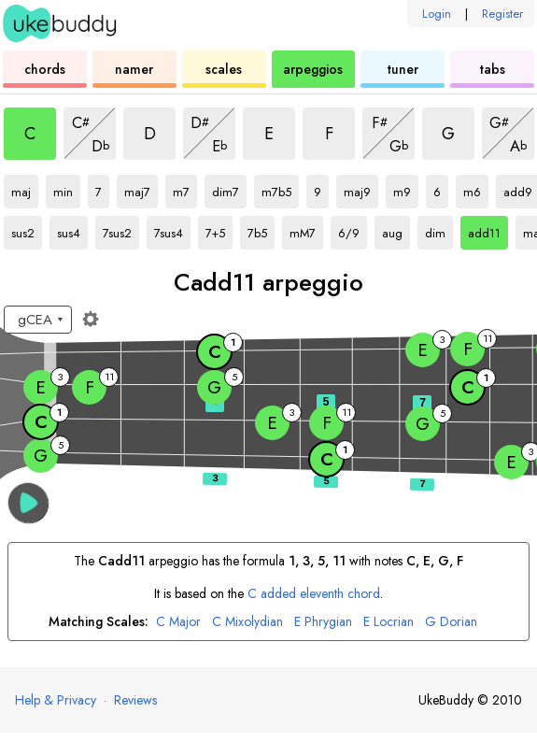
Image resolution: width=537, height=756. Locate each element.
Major (178, 622)
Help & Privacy (56, 700)
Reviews (135, 700)
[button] (28, 503)
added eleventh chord (314, 593)
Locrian (389, 622)
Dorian (451, 622)
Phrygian (323, 622)
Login (437, 14)
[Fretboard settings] (91, 319)
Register (502, 14)
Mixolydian (247, 622)
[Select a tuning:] (38, 320)
